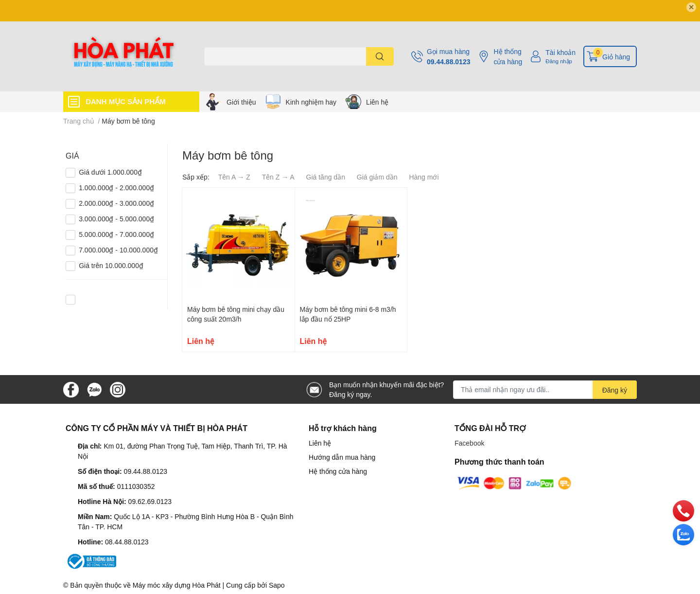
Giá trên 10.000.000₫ (111, 265)
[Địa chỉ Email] (545, 390)
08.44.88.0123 (127, 542)
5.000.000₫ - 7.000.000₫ (116, 234)
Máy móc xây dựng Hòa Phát (177, 585)
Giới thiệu (241, 102)
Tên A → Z (234, 177)
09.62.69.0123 (150, 501)
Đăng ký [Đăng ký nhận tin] (615, 390)
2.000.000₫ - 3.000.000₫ (116, 203)
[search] (380, 56)
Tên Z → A (278, 177)
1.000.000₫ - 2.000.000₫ (116, 188)
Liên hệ (377, 102)
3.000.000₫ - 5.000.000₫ (116, 219)
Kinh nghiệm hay (311, 102)
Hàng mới (424, 177)
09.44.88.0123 (449, 62)
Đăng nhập (559, 61)
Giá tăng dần (326, 177)
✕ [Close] (691, 7)
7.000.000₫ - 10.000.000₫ (118, 250)
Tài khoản (560, 52)
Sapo (277, 585)
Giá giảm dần (377, 177)
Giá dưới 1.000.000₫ (110, 172)
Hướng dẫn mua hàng (342, 457)
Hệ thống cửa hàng (508, 56)
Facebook (469, 443)
